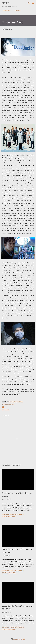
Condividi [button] (5, 410)
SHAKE (5, 3)
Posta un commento (17, 514)
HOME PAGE (6, 11)
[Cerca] (29, 3)
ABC (11, 402)
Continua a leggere (9, 517)
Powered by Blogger (18, 639)
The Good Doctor (8, 404)
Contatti (16, 11)
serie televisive (18, 402)
